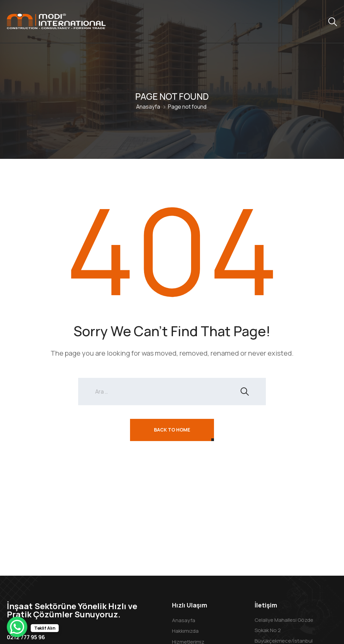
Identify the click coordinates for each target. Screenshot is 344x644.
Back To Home (172, 430)
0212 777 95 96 (26, 637)
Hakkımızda (185, 631)
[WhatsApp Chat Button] (17, 627)
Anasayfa (148, 107)
